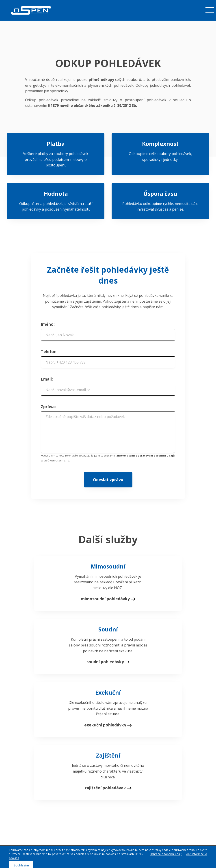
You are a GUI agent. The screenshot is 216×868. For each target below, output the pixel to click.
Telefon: (49, 351)
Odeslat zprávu (108, 480)
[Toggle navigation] (210, 10)
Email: (47, 379)
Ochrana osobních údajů (166, 854)
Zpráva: (48, 407)
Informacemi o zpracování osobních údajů (146, 456)
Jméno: (48, 324)
